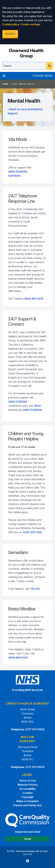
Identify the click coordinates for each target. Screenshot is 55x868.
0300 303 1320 (32, 532)
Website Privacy (28, 785)
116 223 (35, 589)
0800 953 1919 (34, 299)
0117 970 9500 (35, 729)
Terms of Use (27, 781)
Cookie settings (30, 24)
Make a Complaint (27, 801)
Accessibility (28, 789)
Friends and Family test (27, 805)
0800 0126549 (18, 172)
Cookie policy (11, 24)
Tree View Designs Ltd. (27, 851)
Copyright (28, 797)
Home (5, 84)
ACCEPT (10, 34)
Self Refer (15, 176)
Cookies (28, 793)
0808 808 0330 (18, 658)
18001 (37, 406)
